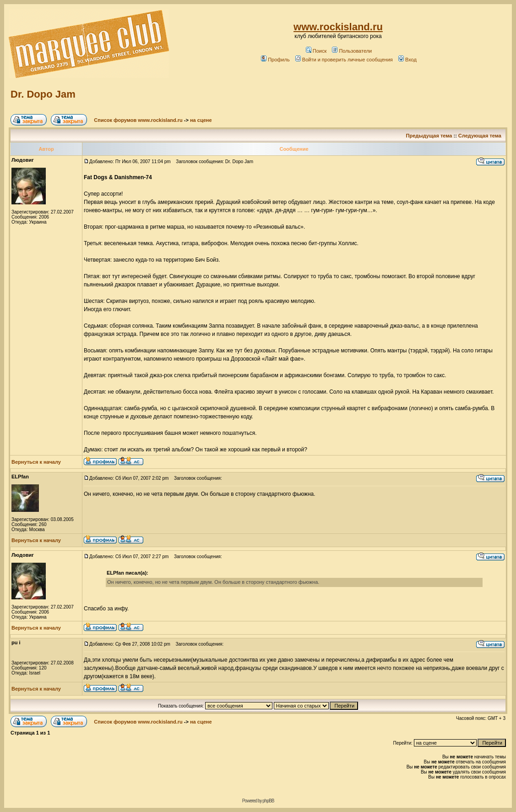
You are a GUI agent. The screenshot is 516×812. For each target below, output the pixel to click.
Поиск (316, 51)
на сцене (201, 120)
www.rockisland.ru (338, 27)
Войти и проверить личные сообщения (344, 60)
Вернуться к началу (36, 462)
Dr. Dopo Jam (43, 94)
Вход (407, 60)
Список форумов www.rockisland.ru (138, 120)
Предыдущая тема (429, 136)
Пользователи (352, 51)
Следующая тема (480, 136)
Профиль (275, 60)
